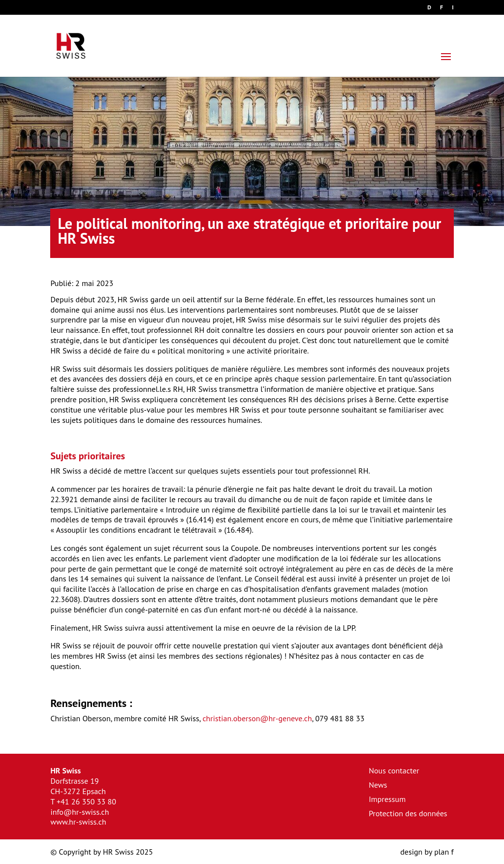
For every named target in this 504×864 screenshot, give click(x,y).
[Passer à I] (453, 10)
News (378, 785)
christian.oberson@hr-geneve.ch (257, 718)
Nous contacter (394, 770)
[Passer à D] (429, 10)
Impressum (387, 799)
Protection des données (408, 813)
